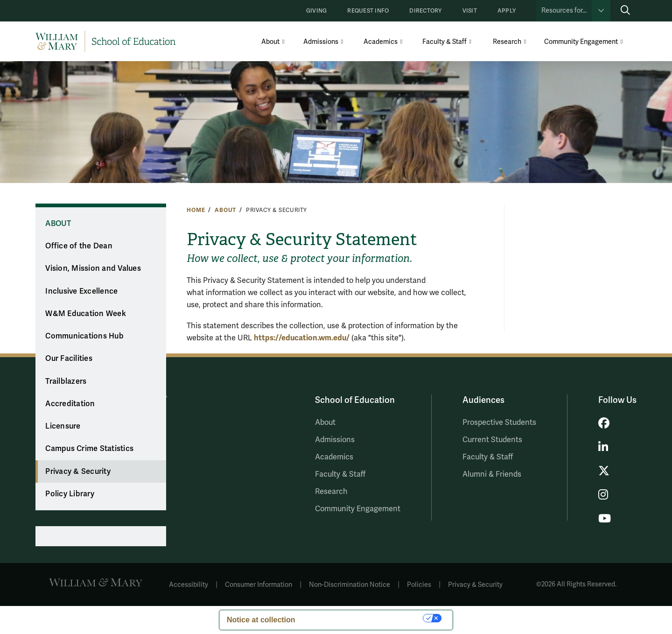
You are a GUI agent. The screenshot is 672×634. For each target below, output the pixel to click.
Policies (419, 585)
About (270, 42)
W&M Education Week (86, 314)
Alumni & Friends (492, 474)
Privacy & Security (78, 472)
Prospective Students (499, 423)
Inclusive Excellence (81, 291)
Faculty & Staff (444, 42)
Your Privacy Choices (364, 618)
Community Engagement (581, 42)
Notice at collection (261, 620)
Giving (316, 11)
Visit (470, 11)
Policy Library (70, 494)
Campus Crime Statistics (89, 449)
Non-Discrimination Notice (350, 585)
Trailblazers (66, 381)
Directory (425, 11)
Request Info (368, 11)
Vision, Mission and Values (93, 268)
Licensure (63, 426)
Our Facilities (69, 359)
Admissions (321, 42)
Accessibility (189, 585)
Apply (507, 11)
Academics (381, 42)
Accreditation (70, 404)
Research (507, 42)
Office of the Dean (79, 246)
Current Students (492, 440)
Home (196, 210)
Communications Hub (84, 336)
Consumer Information (259, 585)
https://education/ (302, 338)
